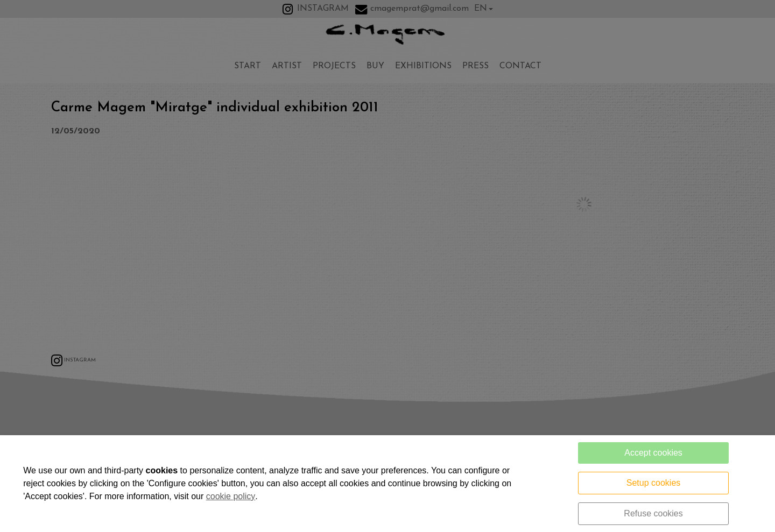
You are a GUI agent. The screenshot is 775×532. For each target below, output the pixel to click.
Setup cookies (654, 483)
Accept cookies (653, 453)
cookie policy (231, 496)
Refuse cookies (653, 513)
